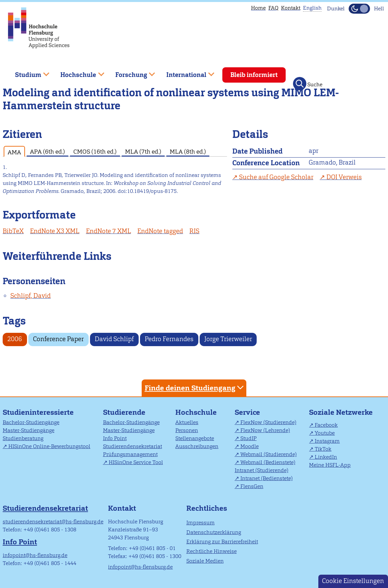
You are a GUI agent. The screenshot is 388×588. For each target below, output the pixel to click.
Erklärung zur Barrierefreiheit (222, 542)
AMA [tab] (14, 152)
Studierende (124, 412)
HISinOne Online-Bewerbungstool (49, 446)
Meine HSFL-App (330, 465)
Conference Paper (58, 339)
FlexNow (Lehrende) (265, 430)
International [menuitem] (185, 72)
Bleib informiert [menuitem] (254, 75)
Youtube (325, 433)
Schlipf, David (30, 296)
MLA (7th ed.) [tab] (143, 151)
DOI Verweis (344, 177)
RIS (194, 231)
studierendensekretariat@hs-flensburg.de (53, 522)
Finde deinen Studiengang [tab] (195, 388)
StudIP (248, 438)
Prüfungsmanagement (130, 454)
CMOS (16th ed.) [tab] (95, 151)
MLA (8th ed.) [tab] (188, 151)
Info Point (115, 438)
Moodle (249, 446)
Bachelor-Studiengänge (31, 422)
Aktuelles (187, 422)
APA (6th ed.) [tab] (47, 151)
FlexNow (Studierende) (268, 422)
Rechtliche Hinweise (211, 551)
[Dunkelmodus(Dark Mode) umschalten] (359, 9)
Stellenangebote (195, 438)
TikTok (323, 449)
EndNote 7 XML (108, 231)
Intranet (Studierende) (261, 470)
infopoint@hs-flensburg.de (35, 555)
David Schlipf (114, 339)
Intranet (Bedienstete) (266, 478)
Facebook (326, 425)
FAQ (273, 8)
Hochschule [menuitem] (78, 72)
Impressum (200, 523)
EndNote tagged (160, 231)
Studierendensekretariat (132, 446)
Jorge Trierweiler (228, 339)
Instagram (327, 441)
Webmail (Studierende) (268, 454)
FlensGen (252, 486)
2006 (15, 339)
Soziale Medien (205, 561)
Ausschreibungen (197, 446)
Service (247, 412)
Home (258, 8)
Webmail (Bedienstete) (268, 462)
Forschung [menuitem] (130, 72)
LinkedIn (326, 457)
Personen (187, 430)
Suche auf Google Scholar (276, 177)
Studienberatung (23, 438)
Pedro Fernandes (169, 339)
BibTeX (13, 231)
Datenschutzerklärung (214, 532)
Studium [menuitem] (27, 72)
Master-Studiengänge (28, 430)
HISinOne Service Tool (136, 462)
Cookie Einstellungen (353, 581)
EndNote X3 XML (55, 231)
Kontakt (291, 8)
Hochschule (196, 412)
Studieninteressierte (38, 412)
